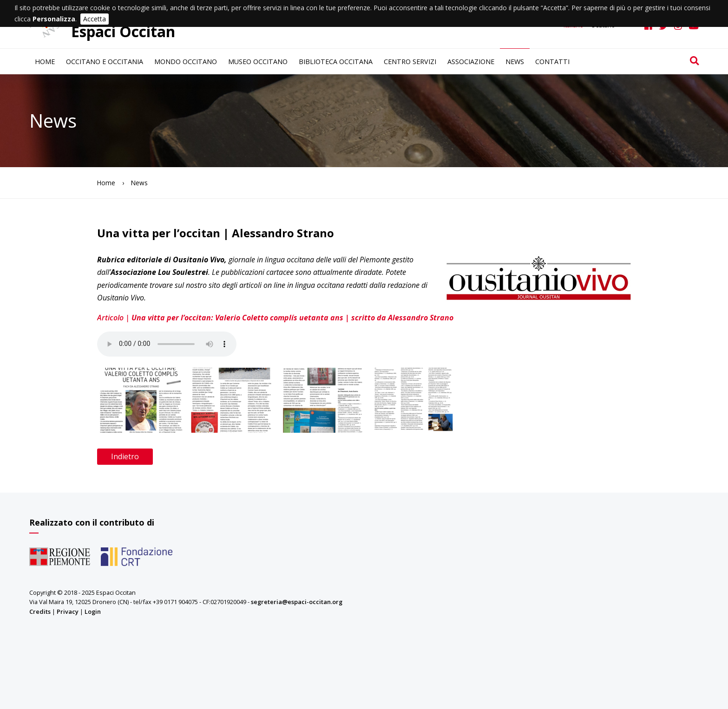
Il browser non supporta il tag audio (167, 344)
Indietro (125, 456)
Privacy (68, 611)
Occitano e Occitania (105, 62)
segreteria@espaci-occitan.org (297, 602)
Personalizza (54, 19)
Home (45, 62)
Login (93, 611)
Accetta (95, 19)
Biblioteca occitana (336, 62)
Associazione (471, 62)
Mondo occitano (186, 62)
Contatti (552, 62)
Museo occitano (258, 62)
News (515, 62)
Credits (40, 611)
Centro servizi (410, 62)
